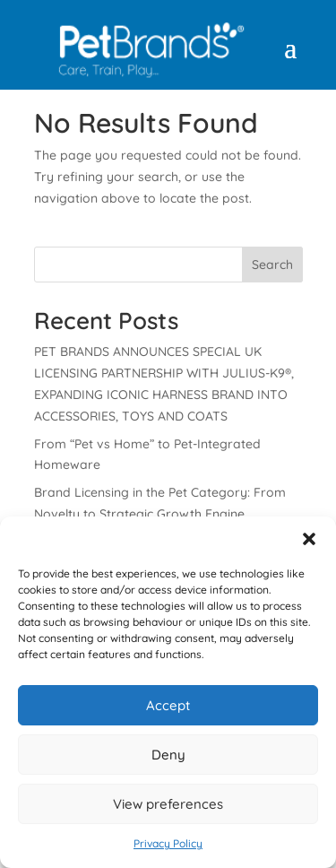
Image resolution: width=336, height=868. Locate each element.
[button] (309, 539)
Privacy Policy (168, 843)
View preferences (168, 804)
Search (272, 265)
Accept (168, 705)
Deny (168, 755)
